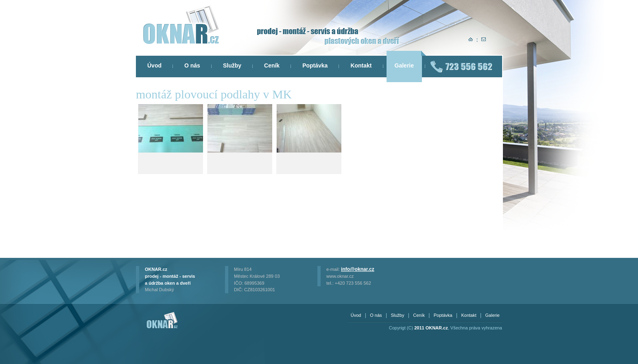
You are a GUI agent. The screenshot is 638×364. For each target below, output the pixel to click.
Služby (232, 65)
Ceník (272, 65)
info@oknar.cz (358, 269)
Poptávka (315, 65)
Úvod (154, 65)
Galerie (404, 65)
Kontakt (361, 65)
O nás (192, 65)
